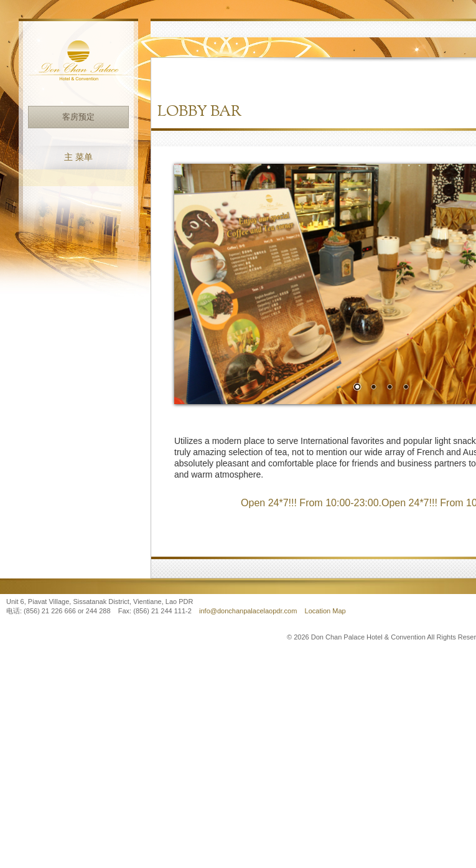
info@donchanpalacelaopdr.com (249, 611)
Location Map (325, 611)
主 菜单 (78, 157)
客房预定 (78, 117)
